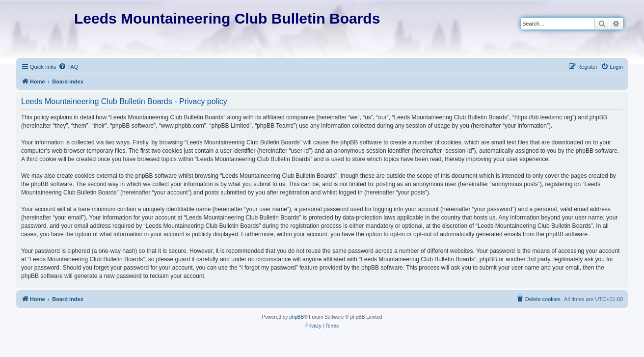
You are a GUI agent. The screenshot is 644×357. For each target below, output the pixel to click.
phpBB (296, 317)
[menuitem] (68, 67)
